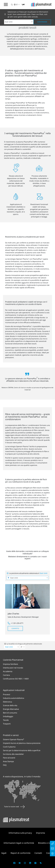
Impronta (40, 833)
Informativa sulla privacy (21, 833)
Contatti (39, 853)
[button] (11, 5)
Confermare (42, 22)
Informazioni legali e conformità (19, 843)
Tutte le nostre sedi (14, 807)
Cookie (49, 853)
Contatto (15, 628)
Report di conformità (21, 853)
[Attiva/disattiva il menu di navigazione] (6, 4)
